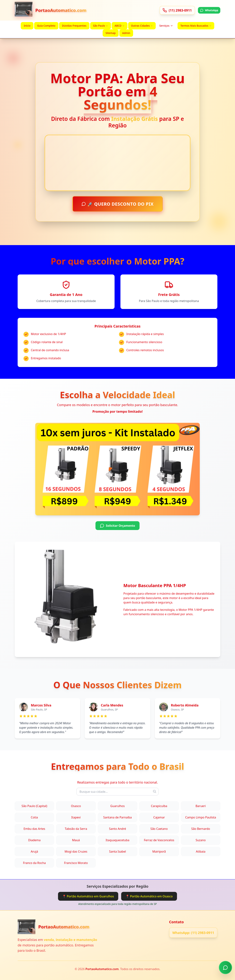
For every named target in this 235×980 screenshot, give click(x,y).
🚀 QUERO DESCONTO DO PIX (118, 205)
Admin (126, 33)
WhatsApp (209, 10)
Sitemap (111, 33)
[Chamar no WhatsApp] (225, 968)
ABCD (119, 26)
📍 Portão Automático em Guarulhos (88, 896)
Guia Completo (46, 26)
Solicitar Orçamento (117, 526)
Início (27, 26)
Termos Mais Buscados (196, 26)
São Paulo (101, 26)
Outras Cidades (142, 26)
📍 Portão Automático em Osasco (149, 896)
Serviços (166, 26)
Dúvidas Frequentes (74, 26)
